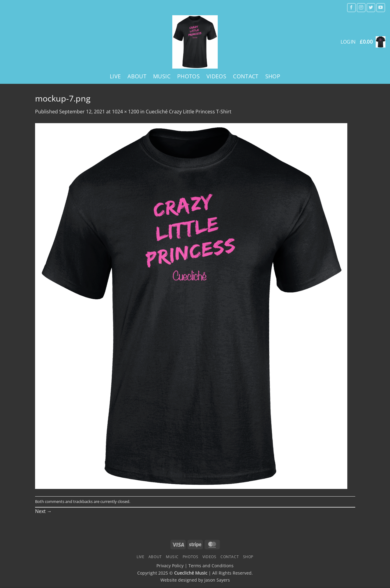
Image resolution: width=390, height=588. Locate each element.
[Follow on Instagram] (361, 7)
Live (115, 76)
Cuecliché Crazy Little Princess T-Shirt (189, 112)
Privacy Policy (170, 566)
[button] (373, 42)
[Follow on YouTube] (381, 7)
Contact (246, 76)
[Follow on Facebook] (351, 7)
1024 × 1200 (125, 112)
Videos (216, 76)
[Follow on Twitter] (371, 7)
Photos (188, 76)
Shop (273, 76)
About (137, 76)
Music (162, 76)
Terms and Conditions (211, 566)
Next (43, 511)
